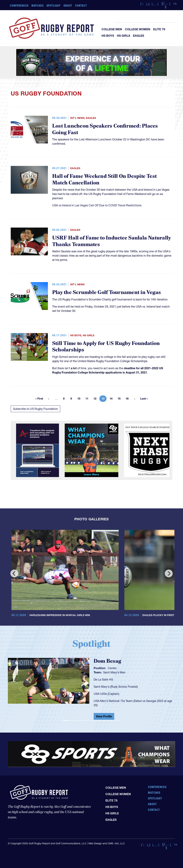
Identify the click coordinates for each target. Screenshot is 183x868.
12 (96, 399)
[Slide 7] (104, 721)
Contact (81, 6)
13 (104, 399)
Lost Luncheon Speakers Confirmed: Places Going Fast (105, 129)
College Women (138, 29)
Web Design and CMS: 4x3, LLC (107, 843)
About (68, 6)
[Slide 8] (111, 721)
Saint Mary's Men (114, 672)
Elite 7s (159, 29)
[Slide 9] (117, 721)
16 (128, 399)
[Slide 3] (79, 721)
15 (120, 399)
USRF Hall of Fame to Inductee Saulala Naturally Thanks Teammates (112, 241)
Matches (38, 6)
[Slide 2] (72, 721)
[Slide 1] (66, 721)
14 (112, 399)
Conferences (19, 6)
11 (88, 399)
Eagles (139, 36)
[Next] (169, 573)
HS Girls (123, 36)
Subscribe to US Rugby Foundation (35, 409)
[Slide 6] (98, 721)
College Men (112, 29)
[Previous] (14, 573)
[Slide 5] (91, 721)
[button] (20, 689)
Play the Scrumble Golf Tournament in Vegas (107, 292)
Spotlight (54, 6)
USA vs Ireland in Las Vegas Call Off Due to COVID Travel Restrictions (97, 205)
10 (80, 399)
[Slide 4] (85, 721)
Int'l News (77, 118)
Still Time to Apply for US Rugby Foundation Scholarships (106, 347)
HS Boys (108, 36)
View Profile (104, 716)
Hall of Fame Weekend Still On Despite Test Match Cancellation (104, 180)
